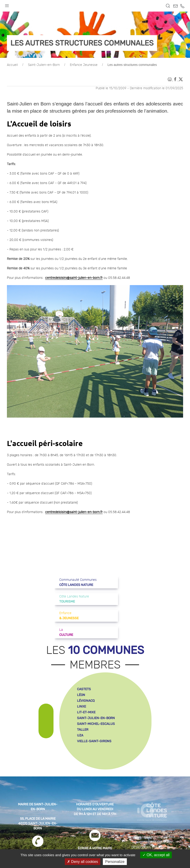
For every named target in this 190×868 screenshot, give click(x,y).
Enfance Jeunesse (84, 65)
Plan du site (143, 832)
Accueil (12, 65)
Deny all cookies (83, 862)
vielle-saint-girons (94, 741)
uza (80, 735)
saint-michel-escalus (96, 724)
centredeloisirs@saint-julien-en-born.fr (74, 278)
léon (81, 695)
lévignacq (86, 701)
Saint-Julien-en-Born (44, 65)
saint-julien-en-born (96, 718)
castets (84, 689)
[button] (7, 5)
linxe (82, 706)
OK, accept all (156, 855)
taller (83, 730)
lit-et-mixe (86, 712)
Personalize (115, 862)
